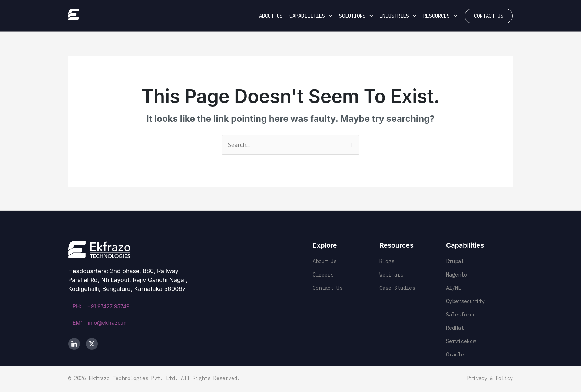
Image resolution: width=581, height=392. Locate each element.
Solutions (356, 16)
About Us (271, 16)
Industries (398, 16)
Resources (440, 16)
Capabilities (311, 16)
